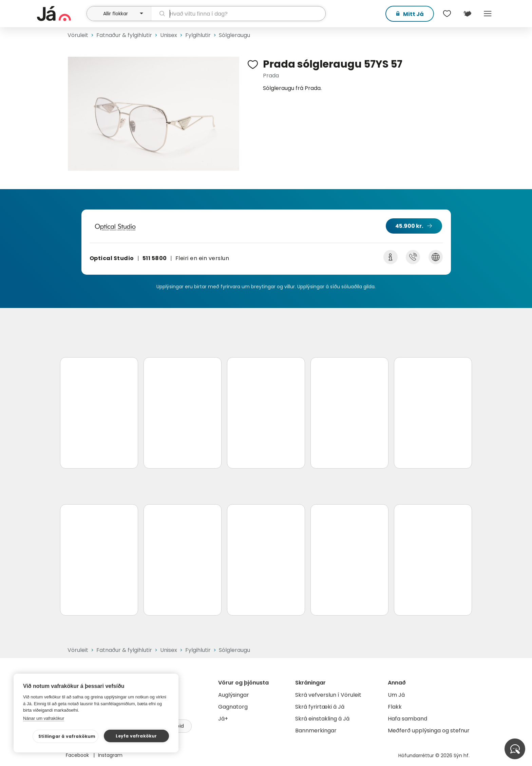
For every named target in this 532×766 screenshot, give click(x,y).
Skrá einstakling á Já (322, 719)
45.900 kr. (409, 226)
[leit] (238, 14)
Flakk (395, 707)
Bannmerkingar (316, 731)
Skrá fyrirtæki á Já (320, 707)
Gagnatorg (233, 707)
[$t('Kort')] (467, 14)
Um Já (396, 695)
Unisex (169, 35)
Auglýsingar (234, 695)
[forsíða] (61, 14)
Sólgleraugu (234, 35)
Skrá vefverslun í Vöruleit (328, 695)
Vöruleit (78, 35)
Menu (488, 14)
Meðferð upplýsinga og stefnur (429, 731)
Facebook (78, 755)
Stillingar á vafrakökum (67, 736)
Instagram (110, 755)
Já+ (223, 719)
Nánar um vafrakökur (44, 718)
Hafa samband (407, 719)
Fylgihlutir (198, 35)
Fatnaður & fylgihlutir (124, 35)
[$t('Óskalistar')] (447, 14)
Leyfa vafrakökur (136, 736)
